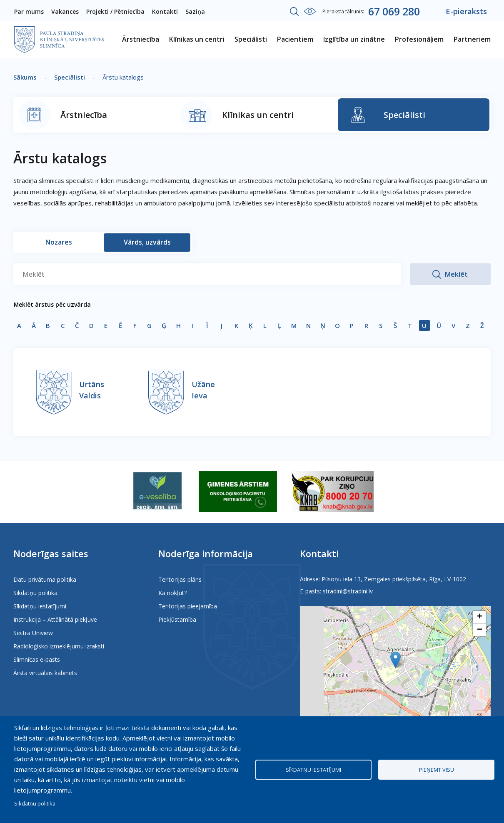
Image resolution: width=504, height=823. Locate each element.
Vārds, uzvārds (147, 242)
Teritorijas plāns (180, 579)
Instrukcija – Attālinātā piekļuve (55, 619)
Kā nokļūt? (172, 593)
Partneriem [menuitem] (472, 39)
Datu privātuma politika (45, 579)
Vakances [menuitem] (65, 11)
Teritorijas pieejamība (188, 606)
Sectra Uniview (33, 633)
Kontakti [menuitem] (165, 11)
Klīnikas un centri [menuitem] (197, 39)
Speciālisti (70, 77)
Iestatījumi (310, 11)
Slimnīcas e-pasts (37, 659)
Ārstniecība (84, 115)
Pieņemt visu (437, 770)
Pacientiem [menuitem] (295, 39)
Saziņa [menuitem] (195, 11)
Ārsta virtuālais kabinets (45, 673)
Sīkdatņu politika (35, 593)
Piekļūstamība (177, 619)
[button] (395, 660)
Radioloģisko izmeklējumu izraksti (59, 646)
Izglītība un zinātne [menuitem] (354, 39)
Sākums (25, 77)
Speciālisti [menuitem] (251, 39)
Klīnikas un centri (258, 115)
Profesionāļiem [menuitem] (419, 39)
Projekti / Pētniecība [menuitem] (115, 11)
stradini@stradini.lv (348, 591)
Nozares (59, 242)
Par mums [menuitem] (29, 11)
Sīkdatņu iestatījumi (40, 606)
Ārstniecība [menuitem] (141, 39)
